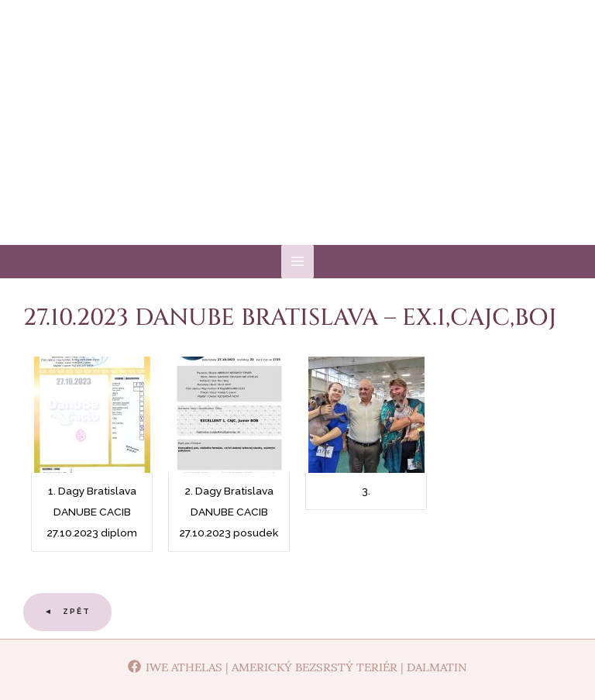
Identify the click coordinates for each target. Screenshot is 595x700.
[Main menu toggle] (298, 262)
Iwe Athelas (298, 139)
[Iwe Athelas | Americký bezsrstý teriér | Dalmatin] (297, 666)
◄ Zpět (67, 611)
